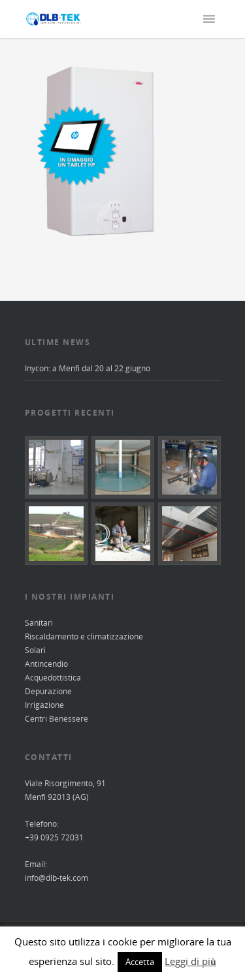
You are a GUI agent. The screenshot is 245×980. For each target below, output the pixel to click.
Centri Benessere (57, 719)
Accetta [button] (140, 962)
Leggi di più (190, 961)
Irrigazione (44, 705)
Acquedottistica (53, 678)
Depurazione (48, 691)
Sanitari (39, 623)
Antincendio (46, 664)
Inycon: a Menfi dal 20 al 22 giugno (88, 368)
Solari (35, 650)
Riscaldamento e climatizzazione (84, 636)
